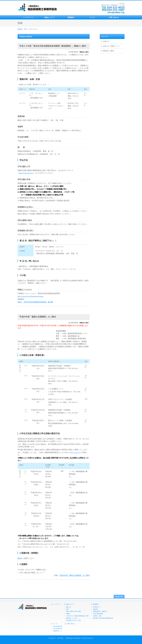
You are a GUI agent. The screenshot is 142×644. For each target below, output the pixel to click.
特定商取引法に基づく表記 (74, 620)
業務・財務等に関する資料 (74, 611)
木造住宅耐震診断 (98, 614)
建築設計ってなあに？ (72, 618)
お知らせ (106, 41)
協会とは (69, 607)
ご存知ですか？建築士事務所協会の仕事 (77, 616)
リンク (55, 624)
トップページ (57, 604)
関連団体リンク (58, 631)
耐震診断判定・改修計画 (100, 611)
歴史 (67, 609)
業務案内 (96, 604)
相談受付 (95, 609)
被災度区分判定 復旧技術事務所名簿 (103, 618)
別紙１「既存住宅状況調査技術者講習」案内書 (35, 302)
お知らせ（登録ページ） (112, 46)
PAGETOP (119, 596)
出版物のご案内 (97, 616)
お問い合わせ (71, 624)
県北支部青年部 (58, 626)
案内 (19, 558)
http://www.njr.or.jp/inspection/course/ (31, 296)
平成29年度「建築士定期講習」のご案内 (74, 575)
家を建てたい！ (97, 607)
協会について (70, 604)
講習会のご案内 (84, 52)
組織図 (68, 614)
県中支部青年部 (58, 629)
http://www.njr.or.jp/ (26, 173)
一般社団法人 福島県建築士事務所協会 (68, 638)
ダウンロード (75, 452)
